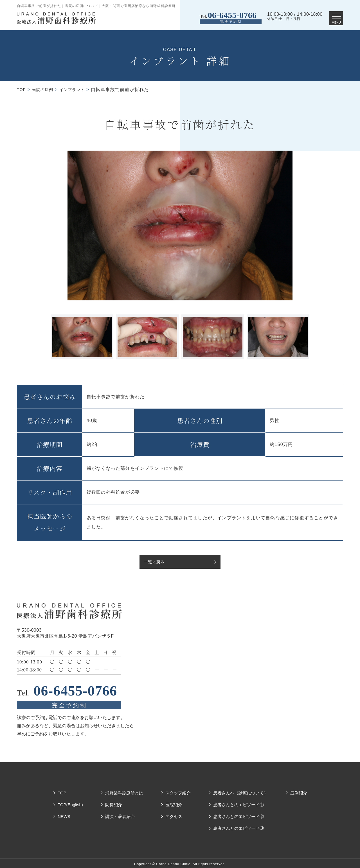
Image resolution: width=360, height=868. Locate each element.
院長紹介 (114, 802)
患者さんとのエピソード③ (238, 826)
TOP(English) (70, 802)
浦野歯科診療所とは (124, 791)
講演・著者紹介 (120, 814)
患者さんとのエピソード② (238, 814)
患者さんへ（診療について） (241, 791)
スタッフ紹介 (178, 791)
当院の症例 (45, 89)
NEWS (64, 814)
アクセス (174, 814)
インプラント (78, 89)
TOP (22, 89)
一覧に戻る (156, 562)
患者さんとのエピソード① (238, 802)
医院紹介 (174, 802)
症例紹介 (299, 791)
